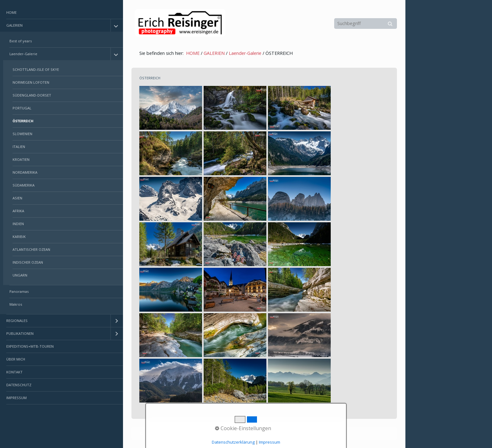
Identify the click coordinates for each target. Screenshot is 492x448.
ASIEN (17, 198)
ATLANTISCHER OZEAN (31, 249)
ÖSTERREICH (23, 121)
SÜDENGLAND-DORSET (32, 95)
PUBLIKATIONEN (20, 333)
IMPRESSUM (16, 398)
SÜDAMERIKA (24, 185)
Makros (16, 304)
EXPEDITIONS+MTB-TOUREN (30, 346)
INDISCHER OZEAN (28, 262)
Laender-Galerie (23, 54)
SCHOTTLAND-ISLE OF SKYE (36, 69)
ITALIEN (19, 147)
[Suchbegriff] (366, 24)
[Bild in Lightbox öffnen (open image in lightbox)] (171, 108)
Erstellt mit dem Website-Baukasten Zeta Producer (239, 433)
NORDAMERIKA (25, 172)
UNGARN (20, 275)
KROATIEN (21, 159)
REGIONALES (17, 321)
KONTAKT (14, 372)
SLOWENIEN (22, 134)
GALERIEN (14, 25)
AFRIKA (18, 211)
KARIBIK (19, 237)
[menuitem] (61, 13)
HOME (11, 12)
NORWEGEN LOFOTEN (31, 82)
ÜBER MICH (16, 359)
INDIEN (18, 224)
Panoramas (19, 291)
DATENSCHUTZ (19, 385)
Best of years (21, 41)
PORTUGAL (22, 108)
